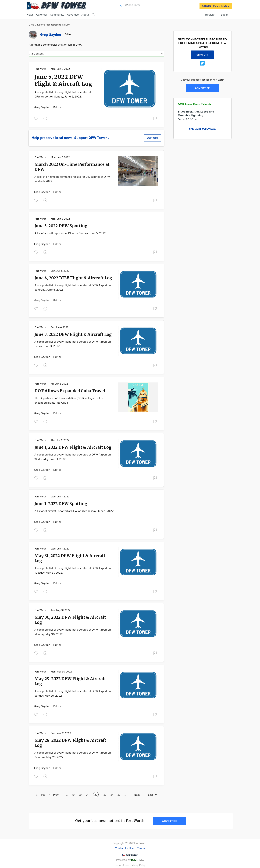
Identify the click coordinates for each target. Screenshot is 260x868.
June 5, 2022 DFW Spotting (61, 226)
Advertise (73, 15)
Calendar (42, 15)
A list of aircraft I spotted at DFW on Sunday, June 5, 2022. (70, 233)
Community (57, 15)
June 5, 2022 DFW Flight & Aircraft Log (63, 80)
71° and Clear (129, 5)
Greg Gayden (42, 108)
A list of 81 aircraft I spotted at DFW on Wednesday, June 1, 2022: (74, 511)
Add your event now (202, 129)
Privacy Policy (138, 865)
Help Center (138, 848)
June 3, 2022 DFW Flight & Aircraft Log (73, 334)
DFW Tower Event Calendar (195, 105)
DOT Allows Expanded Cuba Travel (70, 391)
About (85, 15)
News (30, 15)
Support (152, 138)
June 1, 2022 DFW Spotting (61, 504)
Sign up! (202, 55)
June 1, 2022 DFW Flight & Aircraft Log (73, 447)
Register (210, 15)
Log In (225, 15)
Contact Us (122, 848)
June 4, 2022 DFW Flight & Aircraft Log (73, 278)
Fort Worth (40, 69)
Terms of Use (122, 865)
